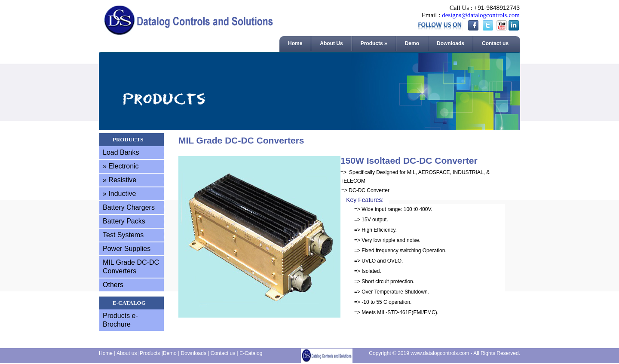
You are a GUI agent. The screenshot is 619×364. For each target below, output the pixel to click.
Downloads (450, 43)
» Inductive (119, 194)
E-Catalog (251, 353)
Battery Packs (124, 221)
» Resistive (120, 180)
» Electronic (121, 166)
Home (295, 43)
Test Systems (123, 235)
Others (113, 285)
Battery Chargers (129, 207)
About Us (331, 43)
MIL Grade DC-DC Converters (131, 267)
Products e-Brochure (120, 320)
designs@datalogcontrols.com (481, 15)
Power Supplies (127, 249)
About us (127, 353)
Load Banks (121, 152)
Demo (412, 43)
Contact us (495, 43)
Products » (374, 43)
